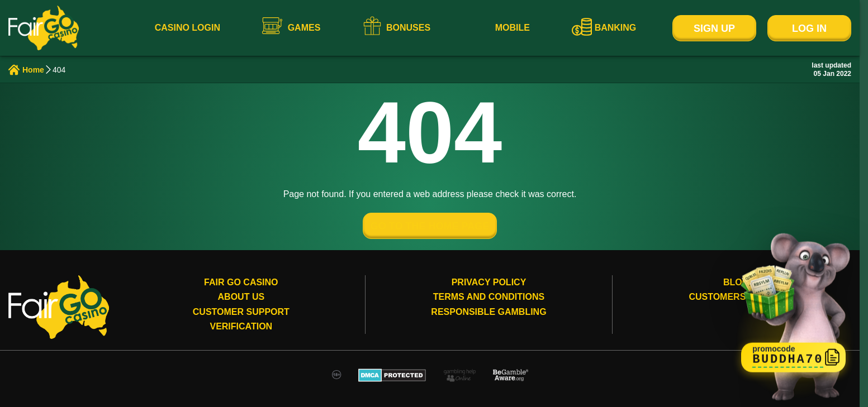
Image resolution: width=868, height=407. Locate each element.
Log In (809, 28)
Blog (736, 282)
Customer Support (241, 312)
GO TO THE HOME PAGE (430, 226)
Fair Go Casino (241, 282)
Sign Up (714, 28)
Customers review (736, 297)
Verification (241, 326)
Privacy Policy (489, 282)
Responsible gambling (488, 312)
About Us (241, 297)
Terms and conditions (489, 297)
